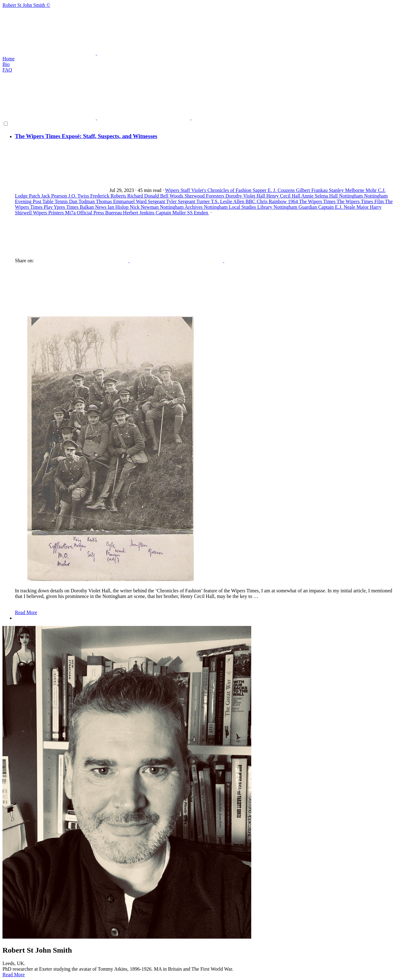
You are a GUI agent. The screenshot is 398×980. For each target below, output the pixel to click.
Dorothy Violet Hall (246, 196)
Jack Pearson (55, 196)
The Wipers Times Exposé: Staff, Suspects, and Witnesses (86, 136)
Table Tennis (56, 201)
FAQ (7, 70)
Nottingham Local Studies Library (239, 207)
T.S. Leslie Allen (228, 201)
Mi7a (71, 213)
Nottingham (351, 196)
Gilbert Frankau (312, 190)
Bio (6, 64)
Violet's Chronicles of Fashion (222, 190)
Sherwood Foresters (205, 196)
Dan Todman (82, 201)
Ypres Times (67, 207)
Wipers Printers (49, 213)
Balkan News (94, 207)
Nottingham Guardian (296, 207)
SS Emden (198, 213)
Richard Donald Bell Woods (156, 196)
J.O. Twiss (79, 196)
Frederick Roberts (109, 196)
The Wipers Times (318, 201)
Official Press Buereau (100, 213)
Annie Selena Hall (320, 196)
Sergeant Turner (194, 201)
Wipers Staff (178, 190)
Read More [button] (14, 975)
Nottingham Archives (182, 207)
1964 (294, 201)
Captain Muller (171, 213)
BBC (251, 201)
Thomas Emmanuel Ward (122, 201)
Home (9, 59)
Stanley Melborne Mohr (354, 190)
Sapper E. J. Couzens (274, 190)
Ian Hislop (119, 207)
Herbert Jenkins (139, 213)
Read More (26, 612)
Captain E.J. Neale (337, 207)
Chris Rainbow (272, 201)
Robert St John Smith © (199, 29)
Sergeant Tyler (163, 201)
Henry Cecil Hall (284, 196)
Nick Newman (145, 207)
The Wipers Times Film (361, 201)
